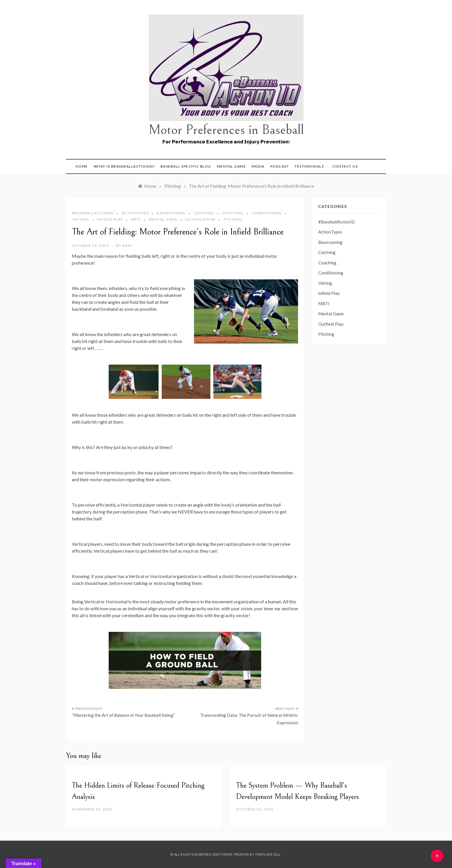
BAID (127, 246)
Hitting (81, 219)
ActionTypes (135, 213)
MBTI (136, 219)
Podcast (280, 166)
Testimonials (309, 166)
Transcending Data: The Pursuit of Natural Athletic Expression (249, 719)
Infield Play (110, 219)
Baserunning (171, 213)
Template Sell (268, 854)
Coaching (233, 213)
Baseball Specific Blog (186, 166)
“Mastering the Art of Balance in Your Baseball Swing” (123, 715)
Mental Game (232, 166)
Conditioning (267, 213)
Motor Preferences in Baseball (226, 130)
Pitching (233, 219)
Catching (204, 213)
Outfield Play (201, 219)
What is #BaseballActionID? (124, 166)
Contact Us (345, 166)
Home (82, 166)
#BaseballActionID (93, 213)
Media (258, 166)
